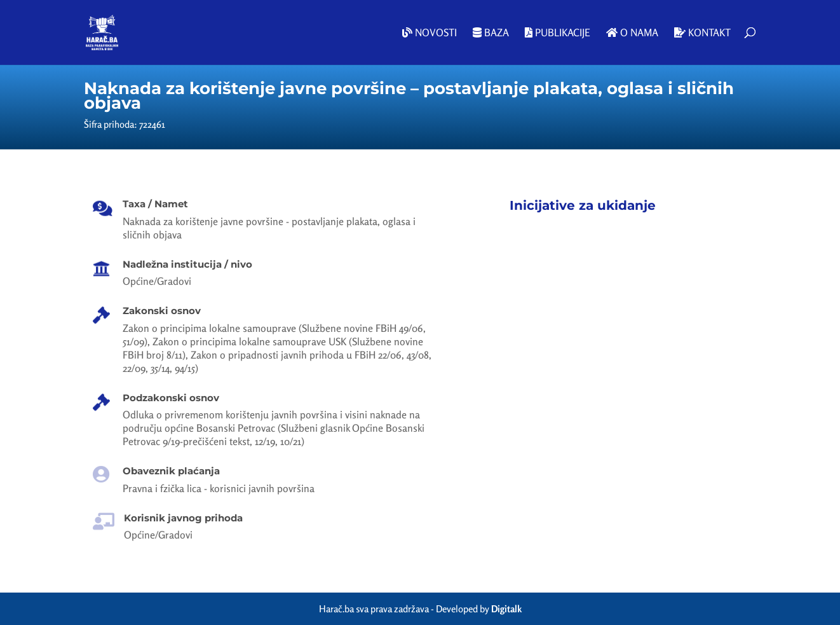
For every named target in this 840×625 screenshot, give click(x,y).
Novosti (430, 33)
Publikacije (558, 33)
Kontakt (702, 33)
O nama (632, 33)
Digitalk (506, 609)
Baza (491, 33)
